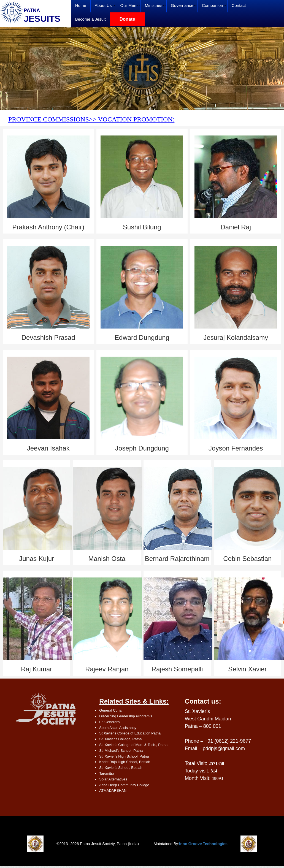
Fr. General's (109, 722)
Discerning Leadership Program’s (126, 716)
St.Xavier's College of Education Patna (130, 733)
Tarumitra (107, 773)
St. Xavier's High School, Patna (124, 756)
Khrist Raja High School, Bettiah (125, 762)
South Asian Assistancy (118, 728)
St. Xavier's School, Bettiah (121, 768)
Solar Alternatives (113, 779)
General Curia (110, 710)
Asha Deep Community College (124, 785)
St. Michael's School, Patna (121, 751)
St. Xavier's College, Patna (120, 739)
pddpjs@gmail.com (224, 748)
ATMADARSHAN (113, 790)
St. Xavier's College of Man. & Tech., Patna (133, 745)
